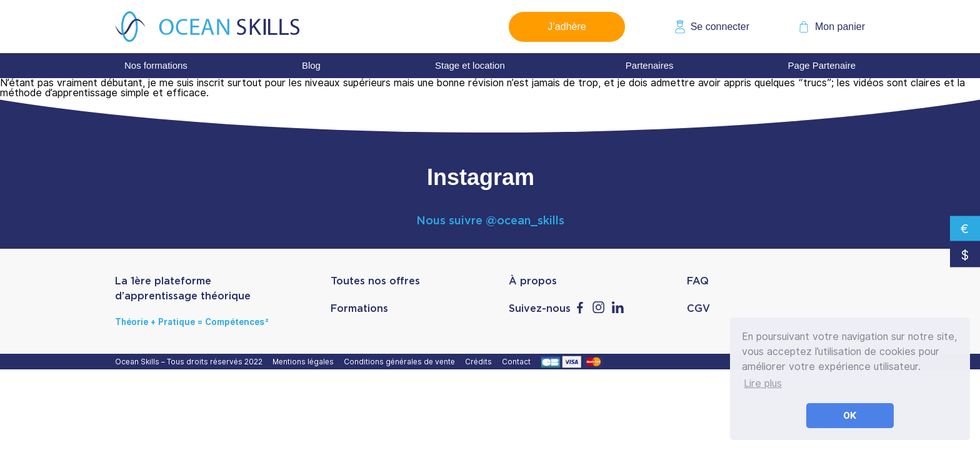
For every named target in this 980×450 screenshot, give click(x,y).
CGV (698, 309)
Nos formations (156, 65)
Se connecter (720, 27)
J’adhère (567, 27)
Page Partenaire (822, 65)
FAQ (698, 281)
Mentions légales (305, 362)
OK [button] (850, 415)
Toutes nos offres (375, 281)
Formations (359, 309)
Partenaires (650, 65)
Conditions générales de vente (401, 362)
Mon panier (840, 27)
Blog (311, 65)
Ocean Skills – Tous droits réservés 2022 (191, 362)
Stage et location (470, 65)
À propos (533, 281)
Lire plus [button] (763, 383)
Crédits (480, 362)
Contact (518, 362)
